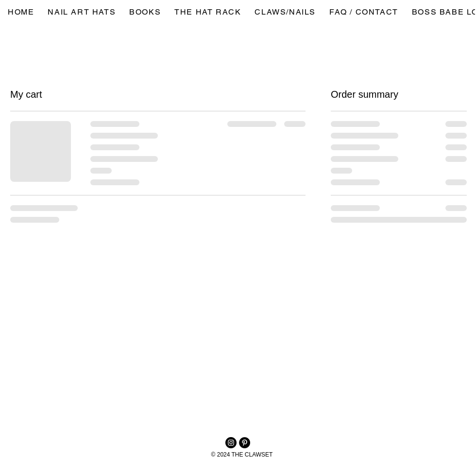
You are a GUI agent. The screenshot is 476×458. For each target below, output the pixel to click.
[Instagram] (231, 443)
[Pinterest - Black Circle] (245, 443)
